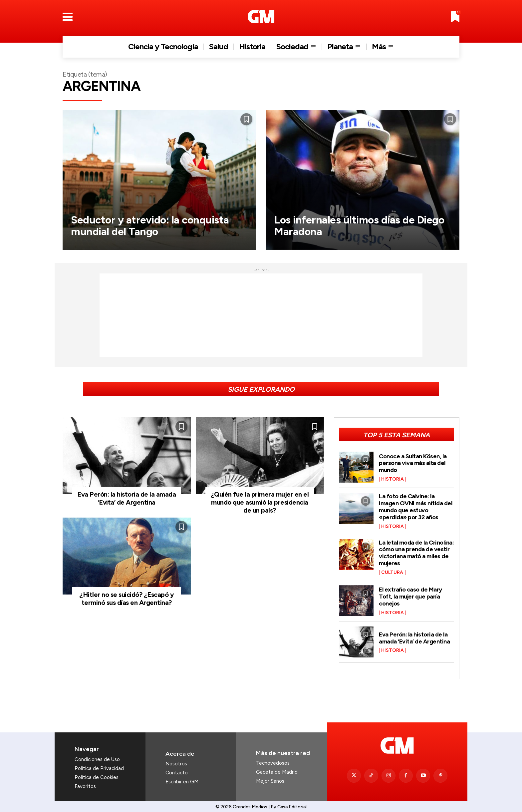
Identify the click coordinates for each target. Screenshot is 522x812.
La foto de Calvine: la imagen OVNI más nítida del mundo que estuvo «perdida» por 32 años (415, 506)
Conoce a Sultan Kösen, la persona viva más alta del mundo (413, 463)
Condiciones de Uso (97, 757)
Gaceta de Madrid (277, 769)
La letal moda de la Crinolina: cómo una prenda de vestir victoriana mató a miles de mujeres (416, 551)
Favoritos (85, 784)
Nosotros (176, 761)
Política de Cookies (97, 775)
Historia (392, 479)
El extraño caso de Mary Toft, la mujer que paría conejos (410, 594)
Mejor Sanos (270, 778)
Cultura (392, 570)
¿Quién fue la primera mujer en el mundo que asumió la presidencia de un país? (260, 502)
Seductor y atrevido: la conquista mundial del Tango (151, 226)
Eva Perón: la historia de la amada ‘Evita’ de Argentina (127, 498)
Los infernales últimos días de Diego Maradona (360, 226)
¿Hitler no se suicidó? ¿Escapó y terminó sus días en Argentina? (127, 599)
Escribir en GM (182, 779)
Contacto (177, 770)
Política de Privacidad (99, 766)
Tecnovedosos (273, 760)
